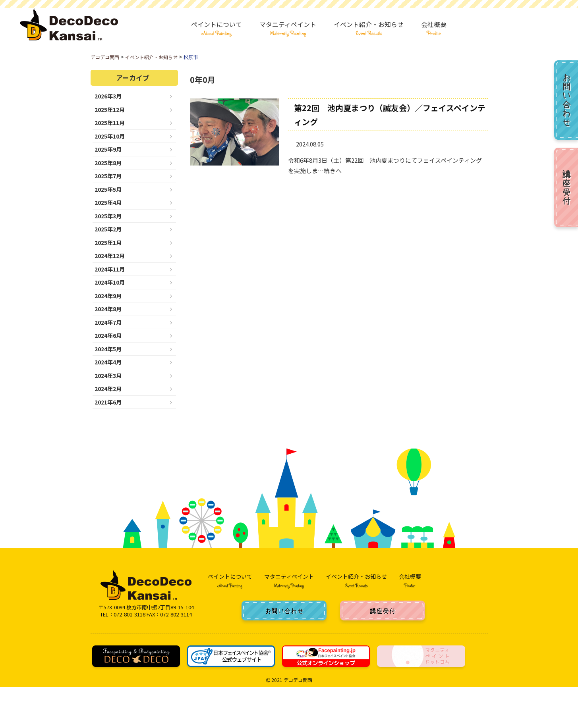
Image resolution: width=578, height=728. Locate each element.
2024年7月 (108, 322)
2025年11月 (110, 123)
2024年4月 (108, 362)
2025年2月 (108, 229)
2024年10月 (110, 282)
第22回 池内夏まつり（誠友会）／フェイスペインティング (390, 115)
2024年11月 (110, 269)
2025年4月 (108, 202)
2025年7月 (108, 176)
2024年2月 (108, 389)
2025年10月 (110, 136)
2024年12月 (110, 256)
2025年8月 (108, 163)
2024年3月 (108, 376)
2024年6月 (108, 335)
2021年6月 (108, 402)
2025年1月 (108, 243)
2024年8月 (108, 309)
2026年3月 (108, 96)
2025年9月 (108, 149)
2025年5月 (108, 189)
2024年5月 (108, 349)
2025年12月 (110, 110)
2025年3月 (108, 216)
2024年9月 (108, 296)
